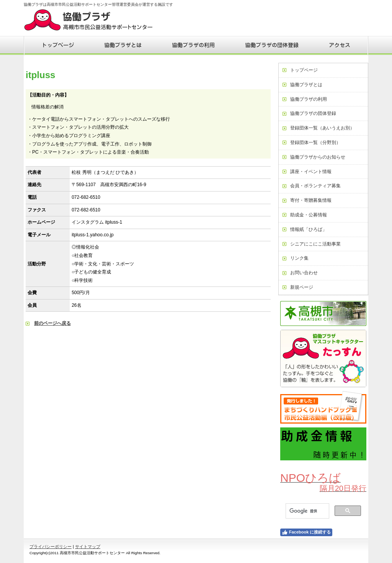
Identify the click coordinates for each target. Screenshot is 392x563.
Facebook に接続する (306, 532)
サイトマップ (88, 547)
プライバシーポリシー (51, 547)
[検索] (307, 511)
